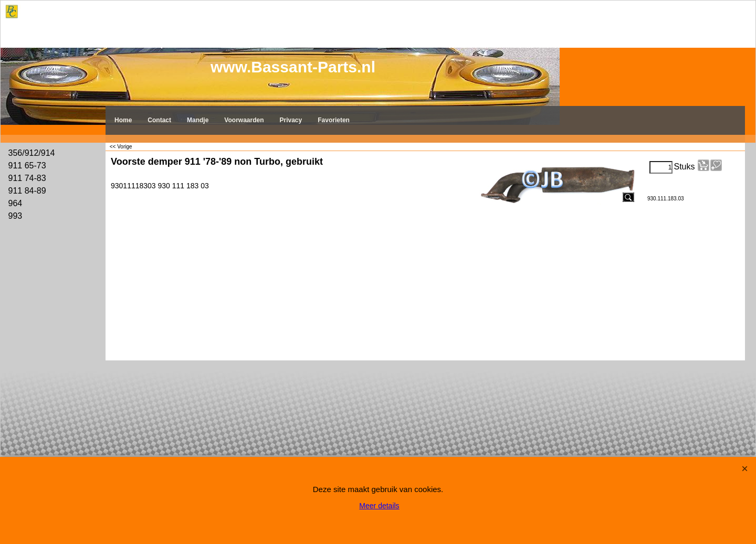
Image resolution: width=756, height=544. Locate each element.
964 (15, 203)
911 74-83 (27, 178)
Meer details (379, 506)
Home (123, 120)
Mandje (198, 120)
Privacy (291, 120)
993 (15, 216)
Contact (159, 120)
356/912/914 (32, 153)
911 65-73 (27, 166)
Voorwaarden (244, 120)
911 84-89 (27, 191)
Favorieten (334, 120)
